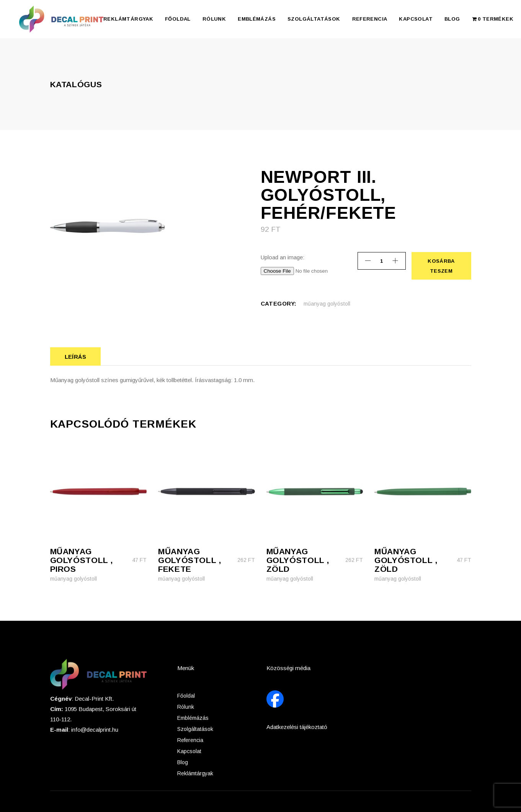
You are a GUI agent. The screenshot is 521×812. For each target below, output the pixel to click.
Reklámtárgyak (195, 773)
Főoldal (186, 696)
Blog (183, 762)
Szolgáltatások (195, 729)
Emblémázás (193, 718)
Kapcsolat (189, 751)
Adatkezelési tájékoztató (297, 727)
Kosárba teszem (441, 266)
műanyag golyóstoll (327, 304)
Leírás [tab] (76, 357)
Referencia (190, 740)
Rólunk (186, 707)
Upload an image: (283, 257)
